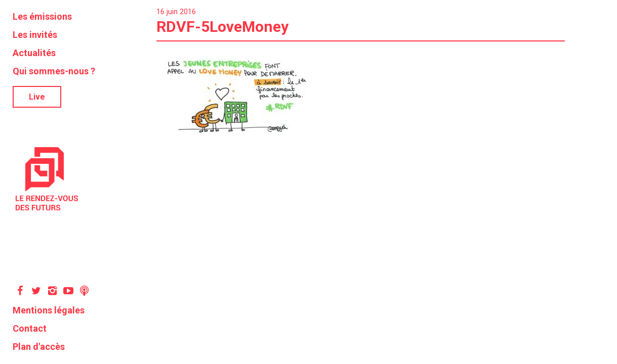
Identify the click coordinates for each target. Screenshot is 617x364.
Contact (30, 328)
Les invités (35, 35)
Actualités (34, 53)
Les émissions (42, 16)
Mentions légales (49, 310)
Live (37, 97)
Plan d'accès (39, 347)
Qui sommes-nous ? (54, 71)
